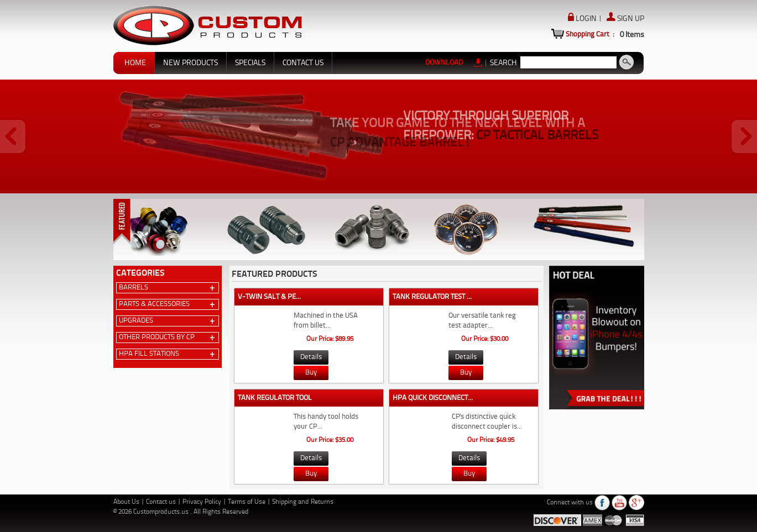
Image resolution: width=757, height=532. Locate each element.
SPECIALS (250, 63)
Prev (14, 137)
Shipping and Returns (303, 502)
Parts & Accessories (154, 304)
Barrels (134, 288)
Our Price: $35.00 (330, 440)
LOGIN (583, 19)
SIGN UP (625, 19)
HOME (135, 63)
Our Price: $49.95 (491, 440)
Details (311, 357)
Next (743, 137)
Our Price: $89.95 (330, 339)
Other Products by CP (157, 337)
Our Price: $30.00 (485, 339)
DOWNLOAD (454, 62)
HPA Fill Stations (149, 354)
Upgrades (136, 321)
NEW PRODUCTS (190, 63)
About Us (127, 502)
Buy (311, 373)
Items (632, 35)
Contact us (162, 502)
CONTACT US (303, 63)
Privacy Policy (203, 502)
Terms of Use (247, 502)
